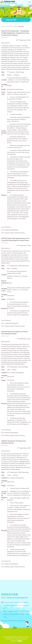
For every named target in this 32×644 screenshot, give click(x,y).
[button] (16, 20)
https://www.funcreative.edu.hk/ (14, 621)
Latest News (9, 26)
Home (3, 26)
